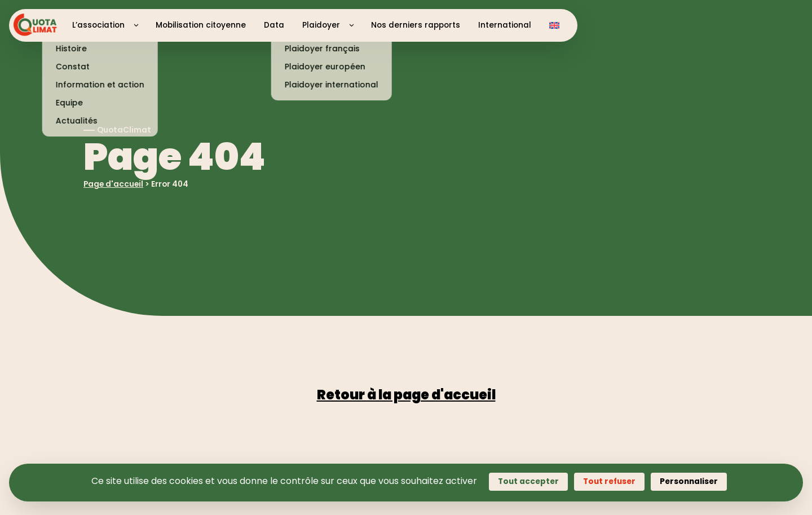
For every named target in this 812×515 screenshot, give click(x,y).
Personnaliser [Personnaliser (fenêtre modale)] (689, 481)
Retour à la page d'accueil (406, 395)
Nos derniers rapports (416, 25)
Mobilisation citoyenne (201, 25)
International (505, 25)
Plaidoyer (321, 25)
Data (274, 25)
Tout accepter (528, 481)
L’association (98, 25)
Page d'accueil (113, 184)
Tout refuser (609, 481)
